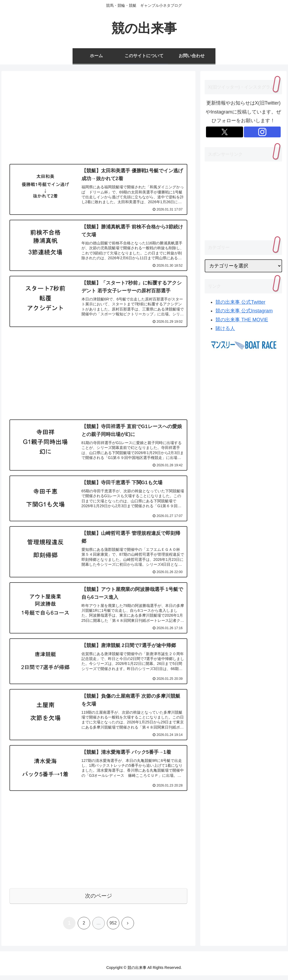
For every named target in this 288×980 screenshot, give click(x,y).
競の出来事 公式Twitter (240, 302)
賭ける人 (225, 328)
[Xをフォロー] (225, 132)
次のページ (98, 900)
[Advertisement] (98, 119)
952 (113, 927)
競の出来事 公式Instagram (244, 311)
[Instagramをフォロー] (262, 132)
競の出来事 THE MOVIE (242, 320)
